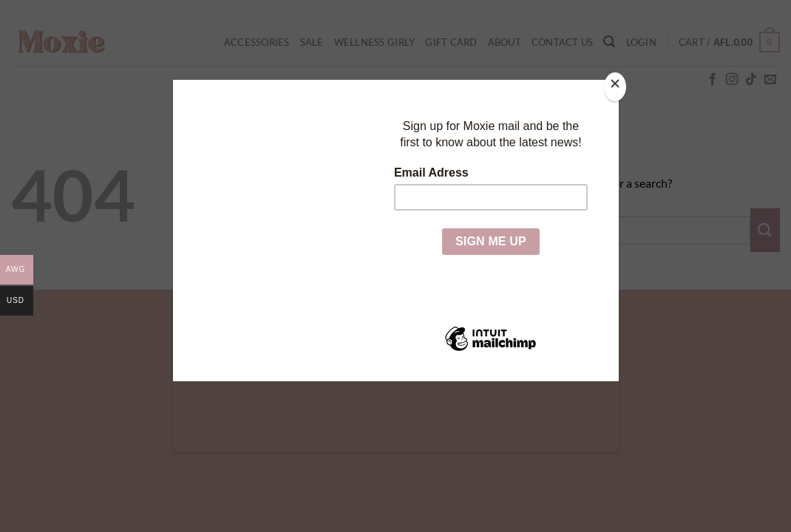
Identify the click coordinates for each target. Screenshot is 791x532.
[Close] (615, 87)
